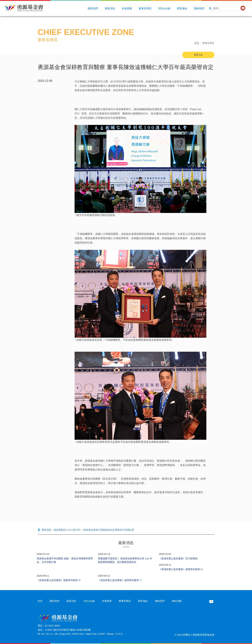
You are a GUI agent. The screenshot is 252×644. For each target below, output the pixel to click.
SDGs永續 (164, 8)
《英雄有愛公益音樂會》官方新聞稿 (178, 558)
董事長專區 (145, 8)
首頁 (197, 43)
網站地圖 (177, 601)
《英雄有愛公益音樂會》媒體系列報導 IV (181, 569)
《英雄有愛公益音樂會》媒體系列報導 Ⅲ (59, 580)
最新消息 (110, 8)
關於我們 (93, 8)
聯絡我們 (199, 8)
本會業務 (127, 8)
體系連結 (182, 8)
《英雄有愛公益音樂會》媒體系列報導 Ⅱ (120, 580)
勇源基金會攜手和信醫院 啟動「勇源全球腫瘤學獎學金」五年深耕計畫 (65, 560)
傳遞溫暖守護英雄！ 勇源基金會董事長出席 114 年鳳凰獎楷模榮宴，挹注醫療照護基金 (125, 560)
